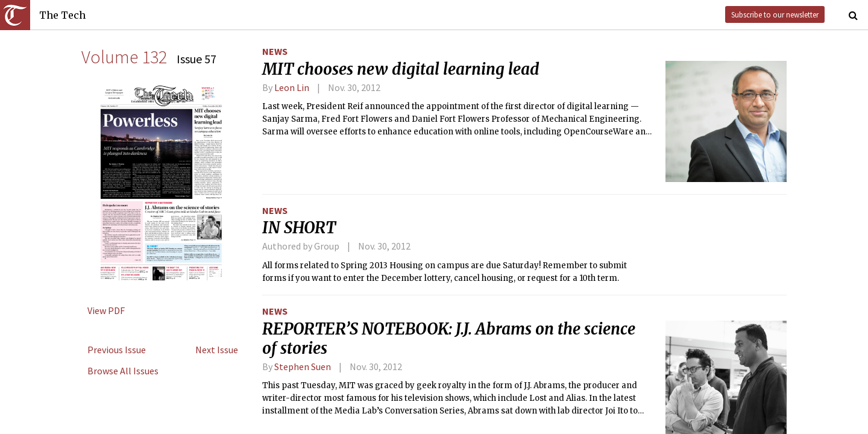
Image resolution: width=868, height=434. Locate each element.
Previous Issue (117, 350)
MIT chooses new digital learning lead (401, 69)
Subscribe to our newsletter (775, 14)
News (275, 51)
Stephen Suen (303, 366)
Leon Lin (292, 87)
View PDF (106, 310)
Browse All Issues (123, 371)
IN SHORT (299, 228)
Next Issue (217, 350)
